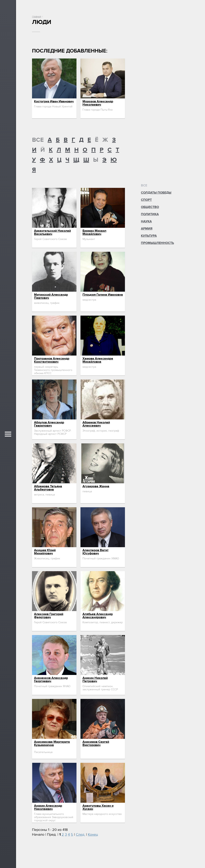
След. (80, 835)
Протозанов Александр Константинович (52, 360)
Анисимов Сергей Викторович (96, 743)
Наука (146, 221)
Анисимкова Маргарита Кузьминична (52, 743)
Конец (93, 835)
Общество (150, 207)
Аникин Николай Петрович (95, 680)
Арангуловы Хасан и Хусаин (98, 807)
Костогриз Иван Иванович (54, 101)
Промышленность (157, 243)
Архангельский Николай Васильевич (52, 232)
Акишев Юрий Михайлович (45, 552)
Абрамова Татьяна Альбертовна (48, 488)
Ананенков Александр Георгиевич (51, 680)
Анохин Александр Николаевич (48, 807)
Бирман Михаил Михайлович (94, 232)
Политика (150, 214)
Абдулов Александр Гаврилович (49, 424)
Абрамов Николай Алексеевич (96, 424)
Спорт (146, 200)
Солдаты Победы (156, 193)
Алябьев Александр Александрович (98, 616)
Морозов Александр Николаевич (98, 103)
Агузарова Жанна (96, 486)
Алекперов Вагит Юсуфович (95, 552)
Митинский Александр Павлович (51, 296)
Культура (149, 236)
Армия (147, 229)
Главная (37, 17)
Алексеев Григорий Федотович (49, 616)
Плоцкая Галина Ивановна (103, 295)
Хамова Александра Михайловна (98, 360)
